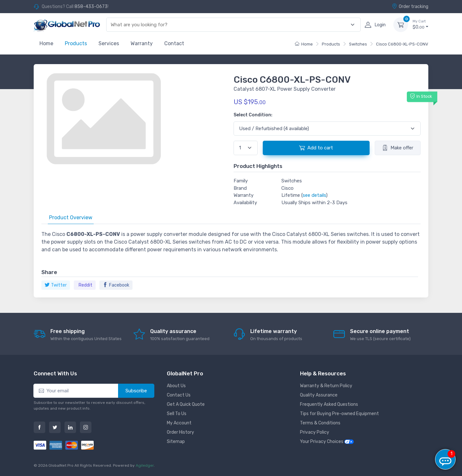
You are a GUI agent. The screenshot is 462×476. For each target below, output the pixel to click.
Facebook (116, 285)
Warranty (142, 43)
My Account (179, 423)
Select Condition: (253, 115)
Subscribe (136, 391)
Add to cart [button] (316, 148)
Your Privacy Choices (327, 442)
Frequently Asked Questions (329, 404)
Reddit (86, 285)
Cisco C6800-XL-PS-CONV (402, 44)
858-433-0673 (91, 7)
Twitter (56, 285)
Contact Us (179, 395)
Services (109, 43)
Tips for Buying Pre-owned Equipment (339, 414)
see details (314, 195)
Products (76, 43)
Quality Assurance (319, 395)
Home (46, 43)
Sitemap (176, 442)
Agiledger (145, 465)
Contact (174, 43)
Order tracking (410, 6)
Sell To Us (177, 414)
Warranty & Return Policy (326, 386)
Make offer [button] (398, 148)
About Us (176, 386)
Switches (358, 44)
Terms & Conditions (320, 423)
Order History (180, 432)
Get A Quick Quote (186, 404)
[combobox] (230, 25)
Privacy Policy (315, 432)
